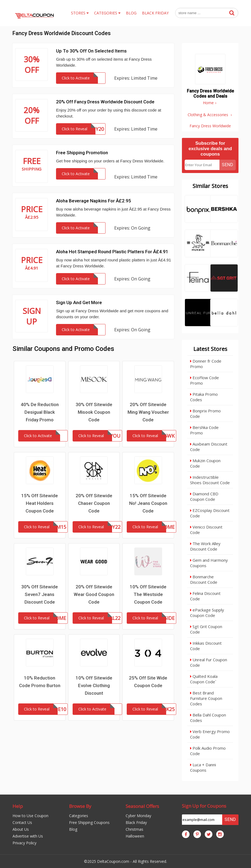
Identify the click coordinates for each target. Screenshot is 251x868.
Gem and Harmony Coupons (209, 563)
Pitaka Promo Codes (204, 397)
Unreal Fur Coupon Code (209, 662)
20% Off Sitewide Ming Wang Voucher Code (148, 412)
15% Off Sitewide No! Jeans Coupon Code (148, 503)
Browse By (80, 806)
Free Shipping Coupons (89, 822)
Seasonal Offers (142, 806)
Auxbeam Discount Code (209, 447)
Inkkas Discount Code (206, 646)
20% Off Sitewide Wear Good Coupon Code (94, 594)
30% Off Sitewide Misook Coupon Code (94, 412)
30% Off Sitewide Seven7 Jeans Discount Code (40, 594)
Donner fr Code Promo (206, 364)
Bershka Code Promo (204, 430)
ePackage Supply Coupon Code (207, 613)
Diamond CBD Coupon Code (204, 496)
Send (227, 165)
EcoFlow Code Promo (204, 380)
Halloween (135, 836)
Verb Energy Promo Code (210, 734)
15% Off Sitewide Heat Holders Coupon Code (40, 503)
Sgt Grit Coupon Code (206, 629)
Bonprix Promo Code (205, 413)
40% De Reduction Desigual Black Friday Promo (40, 412)
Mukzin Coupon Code (205, 463)
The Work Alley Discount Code (205, 546)
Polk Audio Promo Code (208, 751)
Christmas (134, 829)
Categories (79, 816)
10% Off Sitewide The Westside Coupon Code (148, 594)
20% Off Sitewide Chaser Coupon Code (94, 503)
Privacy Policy (24, 843)
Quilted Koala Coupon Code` (204, 679)
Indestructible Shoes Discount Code (210, 480)
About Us (21, 829)
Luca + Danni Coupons (203, 767)
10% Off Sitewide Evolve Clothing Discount (94, 685)
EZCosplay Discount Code (210, 513)
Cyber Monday (138, 816)
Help (18, 806)
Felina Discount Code (205, 596)
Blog (73, 829)
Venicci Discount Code (206, 530)
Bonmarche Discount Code (204, 579)
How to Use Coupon (30, 816)
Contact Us (22, 822)
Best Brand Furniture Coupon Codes (206, 698)
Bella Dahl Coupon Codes (208, 718)
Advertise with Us (28, 836)
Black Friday (136, 822)
